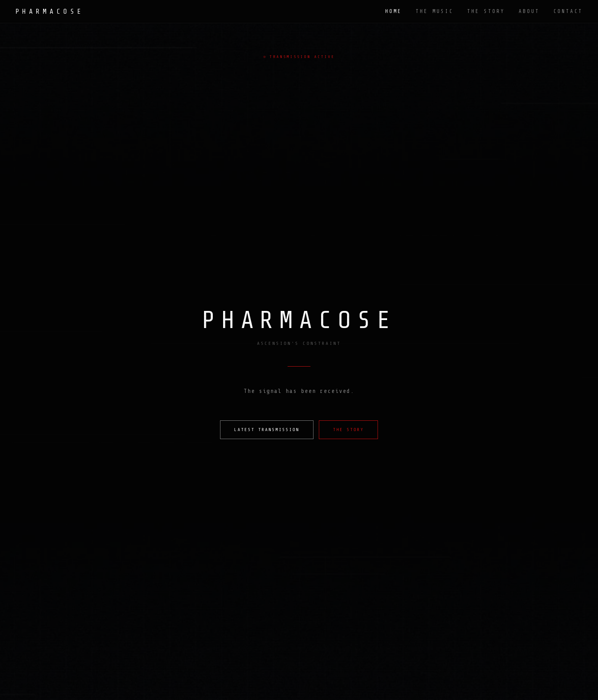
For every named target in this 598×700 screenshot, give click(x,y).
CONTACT (568, 11)
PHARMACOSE (50, 11)
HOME (394, 11)
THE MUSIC (435, 11)
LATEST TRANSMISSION (267, 430)
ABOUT (529, 11)
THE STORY (486, 11)
